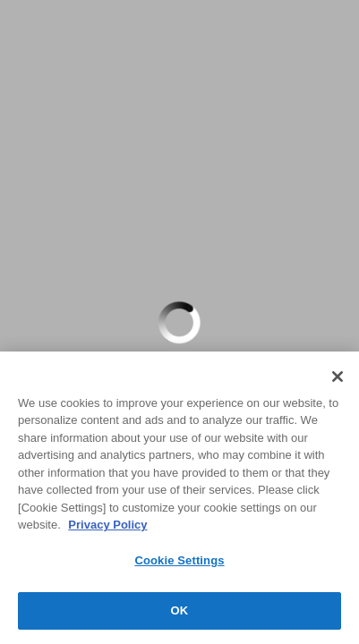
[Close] (338, 377)
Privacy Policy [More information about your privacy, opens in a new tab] (107, 525)
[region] (179, 498)
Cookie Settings (179, 560)
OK (180, 610)
